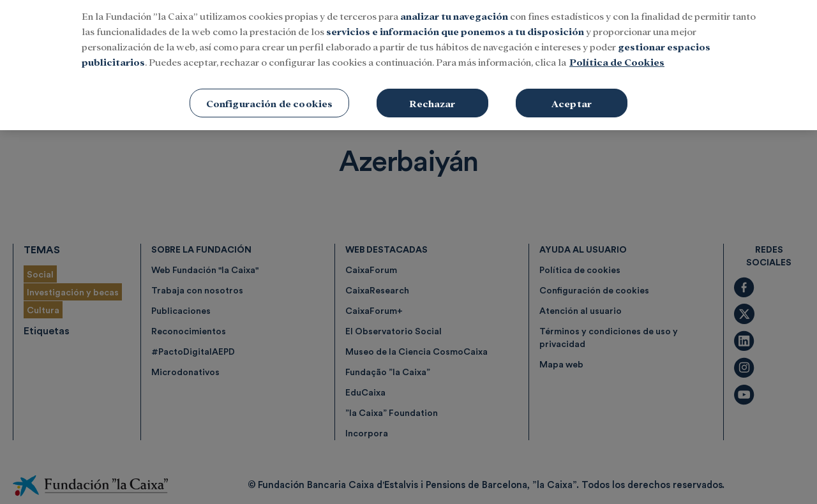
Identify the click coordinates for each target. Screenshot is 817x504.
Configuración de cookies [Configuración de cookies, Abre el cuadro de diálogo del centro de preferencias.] (270, 81)
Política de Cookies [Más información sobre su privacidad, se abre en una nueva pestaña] (617, 40)
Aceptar (572, 81)
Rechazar (432, 81)
